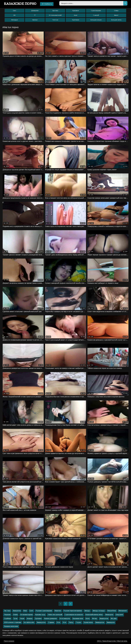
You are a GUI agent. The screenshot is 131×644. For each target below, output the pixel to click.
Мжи (25, 611)
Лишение (7, 615)
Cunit (31, 611)
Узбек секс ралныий (55, 615)
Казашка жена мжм (11, 626)
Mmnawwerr (123, 611)
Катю (88, 619)
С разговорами (96, 11)
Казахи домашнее (50, 619)
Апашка (30, 619)
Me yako (114, 619)
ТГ (35, 15)
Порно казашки (9, 641)
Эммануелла (100, 623)
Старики (51, 623)
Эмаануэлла (104, 619)
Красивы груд (40, 615)
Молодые (14, 20)
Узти (58, 623)
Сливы (116, 11)
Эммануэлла (41, 623)
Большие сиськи (96, 20)
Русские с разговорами (44, 611)
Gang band (119, 615)
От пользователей (55, 15)
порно (20, 4)
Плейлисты (47, 4)
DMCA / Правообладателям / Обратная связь (112, 641)
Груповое (38, 619)
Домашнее (35, 11)
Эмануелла (17, 611)
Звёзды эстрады (99, 611)
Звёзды (87, 611)
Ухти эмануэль (65, 619)
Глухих (78, 623)
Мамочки (58, 611)
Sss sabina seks (29, 623)
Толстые (55, 20)
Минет (116, 15)
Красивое (76, 11)
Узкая (22, 619)
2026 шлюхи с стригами (13, 623)
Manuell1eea (112, 611)
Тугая (15, 619)
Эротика (55, 11)
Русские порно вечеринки (73, 611)
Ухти (64, 623)
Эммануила (109, 615)
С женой (96, 15)
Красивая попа (78, 619)
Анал (76, 15)
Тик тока (7, 611)
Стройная (7, 619)
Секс (15, 11)
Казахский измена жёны (94, 615)
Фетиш (95, 619)
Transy (71, 623)
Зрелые (35, 20)
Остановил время (26, 615)
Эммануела (111, 623)
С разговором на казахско (74, 615)
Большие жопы (116, 20)
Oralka (15, 615)
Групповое (76, 20)
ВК (15, 15)
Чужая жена (88, 623)
